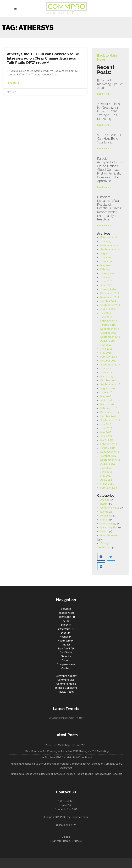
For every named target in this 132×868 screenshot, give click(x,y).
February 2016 (109, 408)
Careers (66, 660)
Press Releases (109, 536)
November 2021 (110, 245)
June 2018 (106, 349)
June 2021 (106, 261)
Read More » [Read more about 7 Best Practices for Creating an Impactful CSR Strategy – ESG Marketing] (104, 125)
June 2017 (106, 373)
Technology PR (66, 617)
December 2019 (110, 293)
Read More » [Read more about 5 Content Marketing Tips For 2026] (104, 94)
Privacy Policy (66, 692)
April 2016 (106, 400)
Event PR (66, 633)
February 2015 (109, 444)
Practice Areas (66, 613)
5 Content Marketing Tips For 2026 (110, 84)
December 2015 (110, 412)
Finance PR (66, 637)
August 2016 (108, 388)
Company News (66, 664)
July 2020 (106, 277)
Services (66, 609)
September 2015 (110, 420)
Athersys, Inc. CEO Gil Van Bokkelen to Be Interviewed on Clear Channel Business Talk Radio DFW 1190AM (43, 58)
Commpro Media (66, 684)
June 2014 (106, 472)
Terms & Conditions (66, 688)
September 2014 (110, 460)
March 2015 (107, 440)
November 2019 (110, 297)
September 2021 (110, 249)
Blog (103, 504)
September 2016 (110, 384)
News (104, 532)
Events (104, 512)
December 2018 (110, 329)
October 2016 (108, 380)
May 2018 (106, 353)
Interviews (106, 524)
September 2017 (110, 365)
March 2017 (107, 377)
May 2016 (106, 396)
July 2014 (106, 468)
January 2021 (108, 273)
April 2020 (106, 285)
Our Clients (66, 653)
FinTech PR (66, 625)
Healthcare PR (66, 641)
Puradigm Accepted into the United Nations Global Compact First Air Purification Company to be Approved (110, 170)
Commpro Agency (66, 676)
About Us (66, 657)
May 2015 (106, 432)
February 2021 (109, 269)
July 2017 (106, 369)
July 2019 (106, 313)
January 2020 (108, 289)
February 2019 (109, 321)
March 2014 (107, 484)
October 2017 (108, 361)
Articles (105, 500)
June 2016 (106, 392)
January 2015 (108, 448)
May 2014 (106, 476)
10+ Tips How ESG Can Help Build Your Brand (110, 139)
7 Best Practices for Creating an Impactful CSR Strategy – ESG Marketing (108, 111)
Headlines (106, 516)
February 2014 (109, 488)
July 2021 (106, 257)
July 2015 (106, 424)
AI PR (66, 621)
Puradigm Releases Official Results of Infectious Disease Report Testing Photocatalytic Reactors (110, 208)
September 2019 (110, 305)
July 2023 (106, 242)
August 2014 (108, 464)
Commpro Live (66, 680)
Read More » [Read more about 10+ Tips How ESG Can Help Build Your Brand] (104, 149)
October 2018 (108, 333)
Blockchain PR (66, 629)
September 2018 (110, 337)
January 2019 (108, 325)
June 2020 (106, 281)
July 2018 (106, 345)
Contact (66, 668)
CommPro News (110, 508)
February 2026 (109, 238)
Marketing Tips (109, 528)
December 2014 (110, 452)
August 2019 (108, 309)
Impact (104, 520)
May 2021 (106, 265)
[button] (101, 557)
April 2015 (106, 436)
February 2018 (109, 357)
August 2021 (108, 253)
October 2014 (108, 456)
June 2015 (106, 428)
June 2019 (106, 317)
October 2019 (108, 301)
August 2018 (108, 341)
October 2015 (108, 416)
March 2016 (107, 404)
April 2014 (106, 480)
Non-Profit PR (66, 649)
